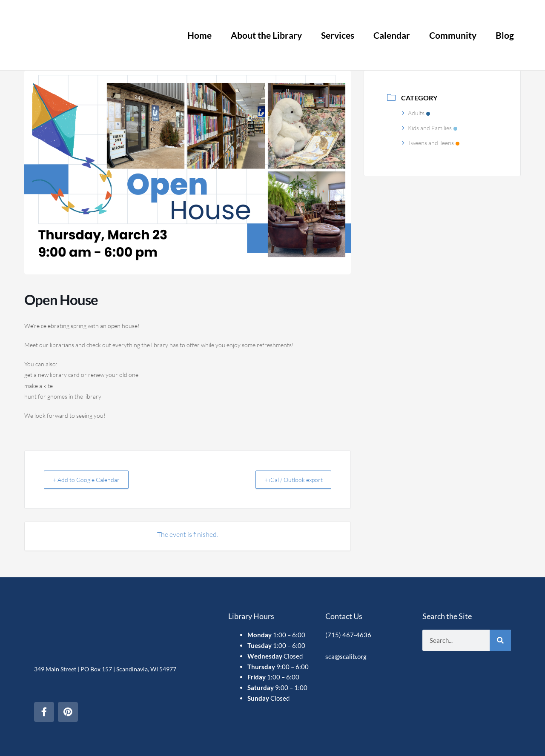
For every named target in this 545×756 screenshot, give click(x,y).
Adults (416, 113)
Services (338, 35)
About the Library (266, 35)
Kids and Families (430, 128)
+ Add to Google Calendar (92, 480)
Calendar (392, 35)
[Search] (500, 636)
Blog (505, 35)
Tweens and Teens (431, 143)
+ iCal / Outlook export (288, 480)
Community (453, 35)
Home (199, 35)
